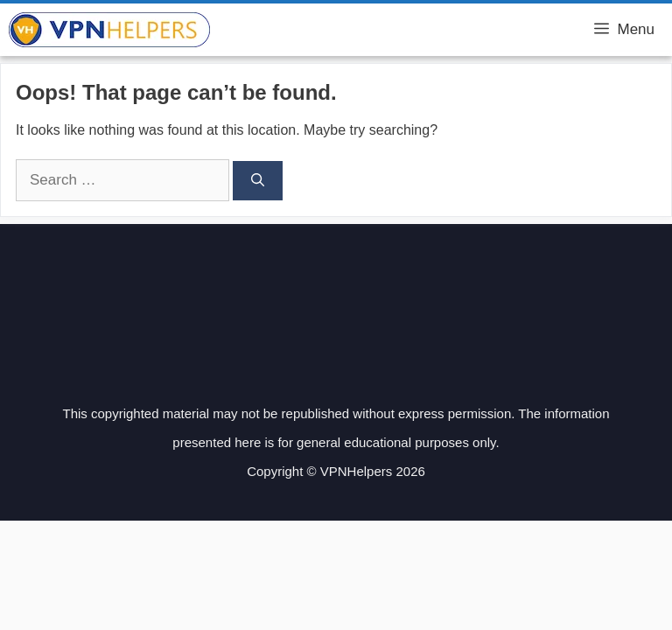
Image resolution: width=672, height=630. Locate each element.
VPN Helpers (269, 30)
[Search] (258, 181)
